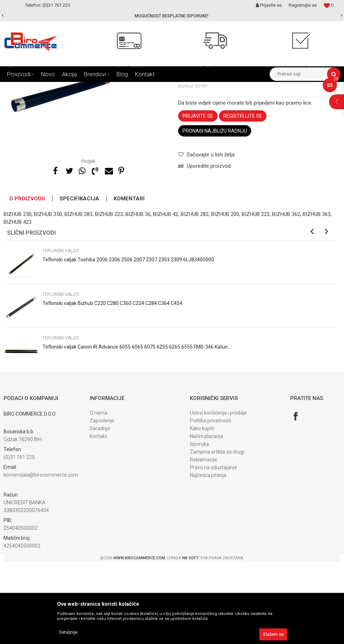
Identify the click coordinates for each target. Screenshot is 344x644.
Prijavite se (198, 198)
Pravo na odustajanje (213, 549)
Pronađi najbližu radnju (215, 213)
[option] (172, 16)
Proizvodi (49, 87)
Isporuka (199, 526)
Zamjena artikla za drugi (217, 534)
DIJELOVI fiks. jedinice (148, 87)
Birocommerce (18, 87)
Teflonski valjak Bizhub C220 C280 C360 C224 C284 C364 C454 (112, 385)
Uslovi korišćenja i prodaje (218, 495)
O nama (98, 495)
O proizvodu (27, 281)
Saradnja (100, 510)
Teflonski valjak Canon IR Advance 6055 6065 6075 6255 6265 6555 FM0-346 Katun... (137, 429)
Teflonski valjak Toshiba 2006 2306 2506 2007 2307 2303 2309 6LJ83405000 (128, 342)
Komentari (129, 281)
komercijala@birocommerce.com (41, 557)
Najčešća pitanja (208, 557)
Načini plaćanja (207, 518)
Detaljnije (68, 632)
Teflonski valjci (191, 87)
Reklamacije (204, 542)
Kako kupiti (202, 510)
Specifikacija (79, 281)
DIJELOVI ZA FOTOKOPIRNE (92, 87)
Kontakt (98, 518)
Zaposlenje (102, 503)
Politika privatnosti (210, 503)
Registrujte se (303, 5)
